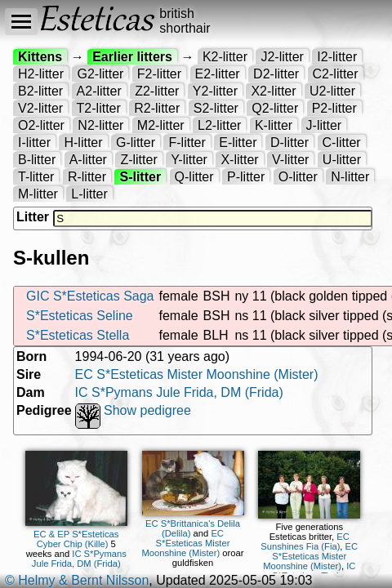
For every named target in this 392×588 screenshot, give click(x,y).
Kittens (40, 57)
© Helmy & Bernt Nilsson (77, 580)
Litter (33, 217)
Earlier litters (132, 57)
